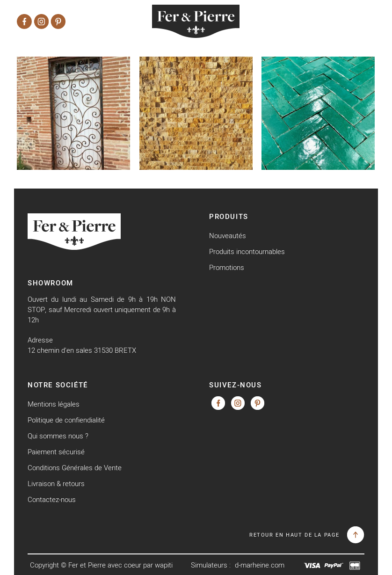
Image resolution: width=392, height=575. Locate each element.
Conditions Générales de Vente (75, 468)
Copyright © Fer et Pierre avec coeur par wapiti (101, 565)
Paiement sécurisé (56, 452)
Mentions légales (54, 404)
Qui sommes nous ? (58, 436)
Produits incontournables (247, 251)
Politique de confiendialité (66, 420)
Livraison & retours (56, 484)
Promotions (227, 267)
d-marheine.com (260, 565)
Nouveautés (228, 236)
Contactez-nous (52, 499)
